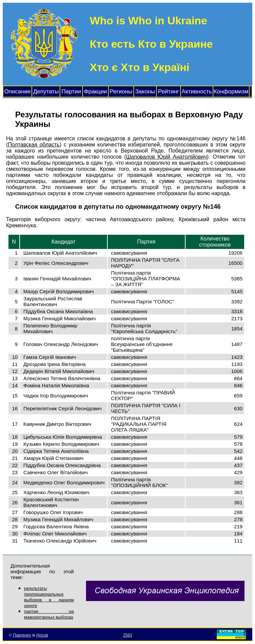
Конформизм (231, 91)
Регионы (121, 91)
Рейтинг (169, 91)
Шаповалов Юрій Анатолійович (166, 157)
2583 (127, 635)
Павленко (22, 635)
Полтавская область (34, 145)
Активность (197, 91)
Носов (42, 635)
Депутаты (46, 91)
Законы (145, 91)
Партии (71, 91)
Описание (18, 91)
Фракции (95, 91)
